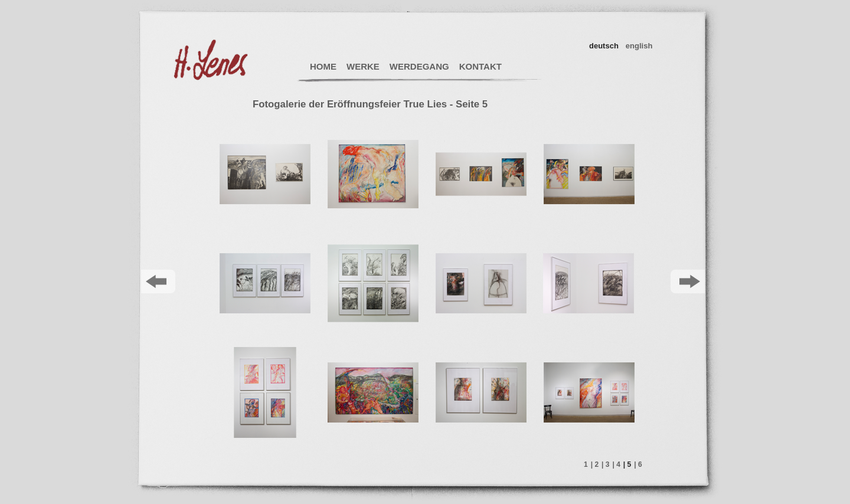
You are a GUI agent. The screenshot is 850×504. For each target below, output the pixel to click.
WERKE (363, 66)
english (639, 46)
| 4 (616, 464)
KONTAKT (480, 66)
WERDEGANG (419, 66)
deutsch (604, 46)
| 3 (605, 464)
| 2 (595, 464)
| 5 (627, 464)
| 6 (638, 464)
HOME (323, 66)
